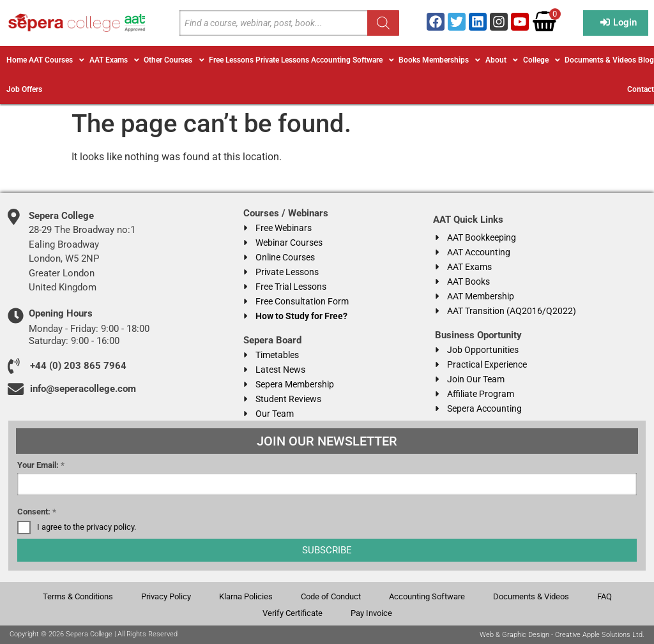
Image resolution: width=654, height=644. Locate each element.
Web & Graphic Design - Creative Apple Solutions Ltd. (562, 635)
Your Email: (41, 465)
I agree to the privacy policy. (87, 527)
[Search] (383, 23)
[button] (58, 60)
